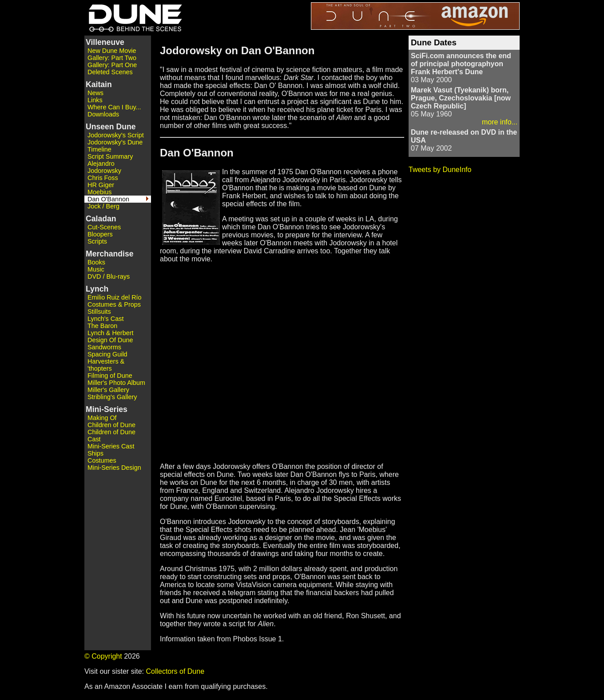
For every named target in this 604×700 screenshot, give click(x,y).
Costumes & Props (114, 304)
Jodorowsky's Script (116, 135)
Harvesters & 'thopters (106, 365)
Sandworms (104, 347)
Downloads (103, 114)
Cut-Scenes (104, 227)
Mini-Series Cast (111, 446)
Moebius (99, 192)
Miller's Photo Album (116, 383)
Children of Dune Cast (111, 436)
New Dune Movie (112, 51)
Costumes (102, 460)
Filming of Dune (110, 376)
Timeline (99, 149)
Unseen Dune (111, 127)
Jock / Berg (103, 206)
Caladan (101, 219)
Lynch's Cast (105, 319)
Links (95, 100)
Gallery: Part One (112, 65)
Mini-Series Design (114, 468)
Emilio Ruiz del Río (115, 297)
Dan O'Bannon (108, 199)
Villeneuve (105, 42)
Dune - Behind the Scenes (133, 18)
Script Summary (110, 156)
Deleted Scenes (110, 72)
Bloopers (100, 234)
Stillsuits (99, 312)
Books (96, 262)
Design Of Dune (110, 340)
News (95, 93)
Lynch (97, 289)
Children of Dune (111, 425)
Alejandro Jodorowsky (104, 167)
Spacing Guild (107, 354)
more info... (500, 122)
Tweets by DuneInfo (440, 170)
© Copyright (103, 656)
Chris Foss (103, 178)
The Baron (102, 326)
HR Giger (101, 185)
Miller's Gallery (108, 390)
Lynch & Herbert (110, 333)
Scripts (97, 241)
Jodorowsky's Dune (115, 142)
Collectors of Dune (175, 671)
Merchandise (110, 254)
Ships (95, 453)
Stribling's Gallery (112, 397)
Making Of (102, 418)
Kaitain (99, 84)
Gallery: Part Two (112, 58)
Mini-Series (107, 409)
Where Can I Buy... (114, 107)
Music (96, 269)
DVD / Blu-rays (109, 276)
